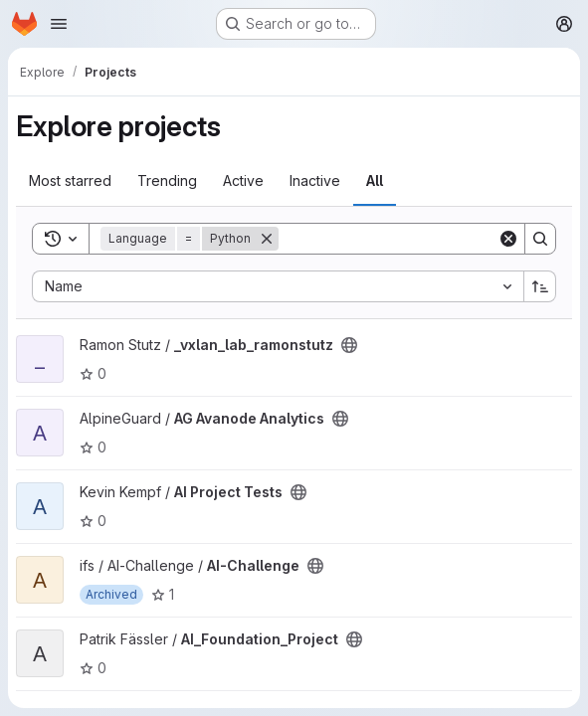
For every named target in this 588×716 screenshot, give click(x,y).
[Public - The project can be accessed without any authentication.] (349, 345)
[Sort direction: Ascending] (540, 286)
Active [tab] (243, 180)
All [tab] (375, 180)
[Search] (402, 239)
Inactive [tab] (315, 180)
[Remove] (267, 239)
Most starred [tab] (70, 180)
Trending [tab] (167, 180)
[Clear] (508, 239)
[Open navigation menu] (59, 24)
